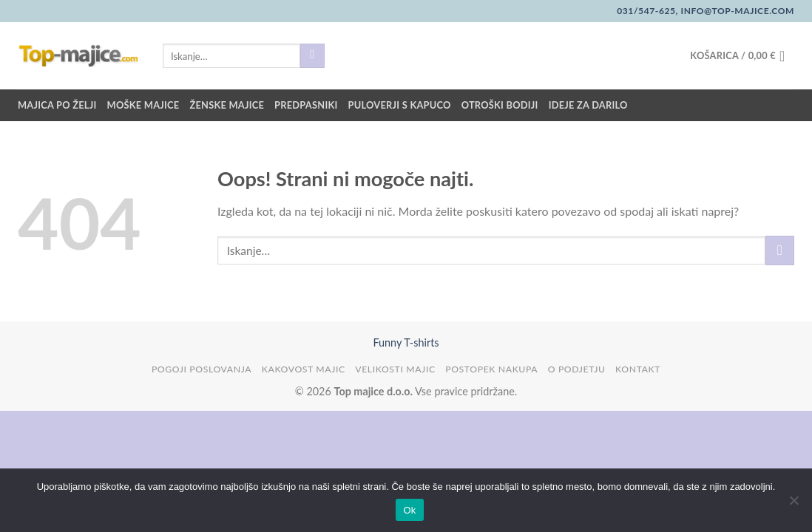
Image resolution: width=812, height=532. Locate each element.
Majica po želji (57, 105)
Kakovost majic (304, 369)
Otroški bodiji (500, 105)
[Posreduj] (312, 56)
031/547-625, (647, 11)
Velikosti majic (395, 369)
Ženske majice (227, 105)
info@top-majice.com (736, 11)
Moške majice (143, 105)
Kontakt (638, 369)
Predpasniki (306, 105)
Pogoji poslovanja (202, 369)
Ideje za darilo (588, 105)
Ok (409, 510)
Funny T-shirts (406, 342)
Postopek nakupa (491, 369)
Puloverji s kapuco (400, 105)
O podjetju (577, 369)
